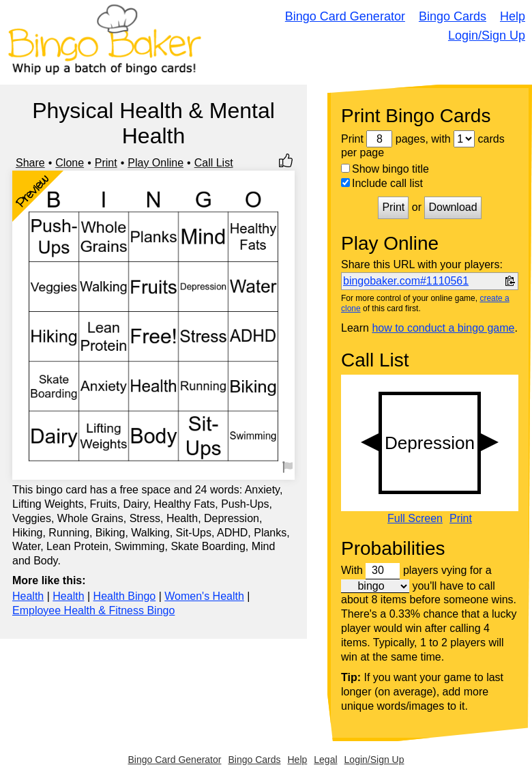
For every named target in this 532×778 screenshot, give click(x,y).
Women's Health (204, 596)
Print (106, 163)
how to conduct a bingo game (443, 328)
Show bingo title (385, 169)
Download (453, 207)
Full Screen (415, 519)
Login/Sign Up (487, 35)
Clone (70, 163)
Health (28, 596)
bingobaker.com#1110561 (406, 281)
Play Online (156, 163)
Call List (214, 163)
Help (513, 16)
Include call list (382, 183)
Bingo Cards (453, 16)
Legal (325, 760)
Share (30, 163)
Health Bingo (125, 596)
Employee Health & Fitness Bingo (93, 610)
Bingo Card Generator (345, 16)
